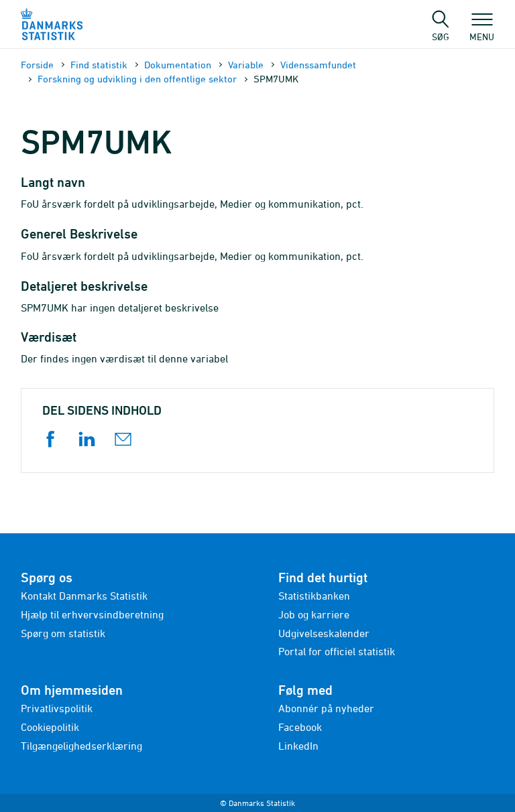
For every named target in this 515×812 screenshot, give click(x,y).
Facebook (300, 727)
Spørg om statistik (63, 633)
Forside (37, 65)
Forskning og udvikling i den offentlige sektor (137, 79)
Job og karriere (314, 614)
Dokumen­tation (178, 65)
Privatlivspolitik (57, 708)
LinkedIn (298, 746)
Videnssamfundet (318, 65)
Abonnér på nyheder (326, 708)
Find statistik (99, 65)
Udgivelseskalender (324, 633)
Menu (482, 30)
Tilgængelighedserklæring (81, 746)
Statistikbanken (314, 596)
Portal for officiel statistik (337, 651)
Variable (246, 65)
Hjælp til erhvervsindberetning (92, 614)
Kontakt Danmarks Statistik (84, 596)
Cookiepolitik (50, 727)
